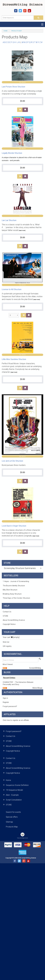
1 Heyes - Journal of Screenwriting (16, 581)
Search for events (13, 812)
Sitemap (9, 822)
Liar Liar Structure (9, 220)
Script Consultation (14, 800)
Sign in (5, 698)
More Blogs (37, 688)
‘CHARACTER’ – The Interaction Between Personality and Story (18, 683)
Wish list (6, 642)
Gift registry (7, 646)
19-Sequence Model (14, 790)
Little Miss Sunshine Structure (14, 359)
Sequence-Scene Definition (17, 785)
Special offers (12, 817)
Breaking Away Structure (12, 594)
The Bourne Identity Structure (14, 586)
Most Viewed (8, 664)
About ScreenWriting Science (14, 620)
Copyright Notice (9, 624)
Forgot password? (10, 706)
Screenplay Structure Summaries (20, 568)
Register (6, 702)
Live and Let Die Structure (12, 461)
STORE (5, 616)
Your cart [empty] (11, 637)
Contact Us (7, 612)
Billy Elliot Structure (10, 590)
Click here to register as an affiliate (16, 720)
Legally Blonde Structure (12, 153)
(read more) (22, 230)
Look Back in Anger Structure (14, 526)
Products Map (12, 827)
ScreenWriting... (36, 668)
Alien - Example (12, 795)
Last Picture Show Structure (13, 87)
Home (6, 31)
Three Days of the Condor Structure (16, 598)
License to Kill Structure (12, 289)
